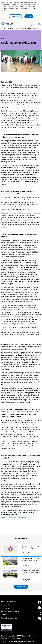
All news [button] (20, 587)
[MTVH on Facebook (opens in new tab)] (38, 603)
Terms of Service (13, 638)
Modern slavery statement (10, 612)
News (17, 28)
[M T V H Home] (7, 24)
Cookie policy (6, 608)
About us (10, 28)
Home (3, 28)
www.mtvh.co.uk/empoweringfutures (13, 517)
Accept (30, 16)
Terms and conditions (8, 602)
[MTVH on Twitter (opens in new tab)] (38, 609)
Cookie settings (15, 16)
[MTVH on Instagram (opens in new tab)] (38, 614)
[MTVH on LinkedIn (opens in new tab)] (38, 620)
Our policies (5, 615)
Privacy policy (6, 605)
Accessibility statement (9, 618)
